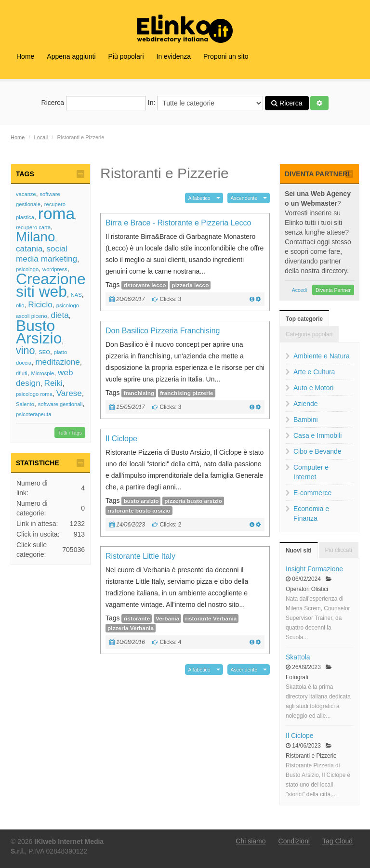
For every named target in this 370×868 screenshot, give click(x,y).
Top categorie (304, 319)
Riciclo (40, 304)
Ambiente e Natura (322, 356)
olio (20, 305)
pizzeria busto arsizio (193, 501)
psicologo (27, 269)
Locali (41, 137)
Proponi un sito (226, 56)
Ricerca (94, 103)
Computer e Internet (311, 472)
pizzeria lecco (190, 285)
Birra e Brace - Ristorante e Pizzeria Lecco (178, 223)
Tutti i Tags (70, 433)
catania (29, 249)
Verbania (167, 618)
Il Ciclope (121, 439)
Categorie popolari (309, 334)
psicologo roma (34, 394)
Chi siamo (251, 841)
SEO (44, 352)
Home (25, 56)
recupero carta (33, 227)
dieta (59, 315)
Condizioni (294, 841)
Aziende (306, 404)
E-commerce (312, 493)
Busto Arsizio (39, 332)
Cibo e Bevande (317, 451)
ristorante (137, 618)
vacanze (26, 194)
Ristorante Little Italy (140, 556)
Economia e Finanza (311, 513)
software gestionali (60, 404)
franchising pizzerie (186, 393)
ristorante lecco (145, 285)
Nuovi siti (299, 551)
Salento (25, 404)
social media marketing (46, 254)
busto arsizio (141, 501)
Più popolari (126, 56)
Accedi (300, 290)
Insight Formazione (314, 569)
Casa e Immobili (317, 435)
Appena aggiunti (71, 56)
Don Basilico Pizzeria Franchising (163, 331)
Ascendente (244, 198)
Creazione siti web (51, 285)
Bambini (306, 420)
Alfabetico (199, 198)
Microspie (42, 373)
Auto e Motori (313, 388)
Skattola (298, 657)
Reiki (53, 383)
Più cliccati (339, 550)
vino (26, 350)
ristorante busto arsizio (139, 511)
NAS (76, 295)
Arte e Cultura (314, 372)
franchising (139, 393)
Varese (69, 393)
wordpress (55, 269)
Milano (35, 237)
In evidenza (174, 56)
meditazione (58, 362)
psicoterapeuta (33, 414)
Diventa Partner (333, 290)
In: (205, 103)
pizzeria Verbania (131, 628)
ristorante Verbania (211, 618)
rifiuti (22, 373)
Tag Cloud (337, 841)
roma (57, 214)
